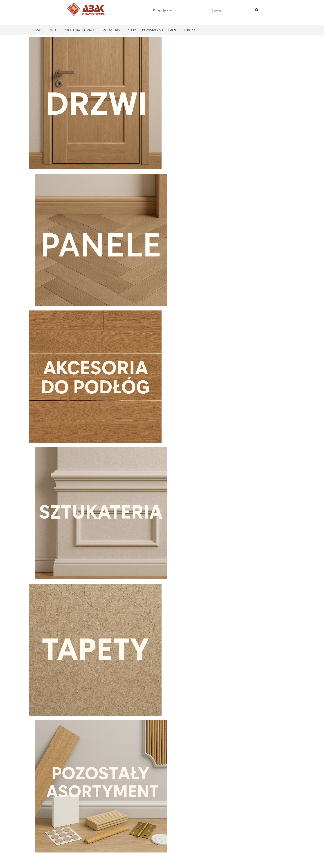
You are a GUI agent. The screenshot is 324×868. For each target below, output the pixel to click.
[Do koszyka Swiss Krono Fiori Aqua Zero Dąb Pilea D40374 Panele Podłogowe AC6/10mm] (61, 783)
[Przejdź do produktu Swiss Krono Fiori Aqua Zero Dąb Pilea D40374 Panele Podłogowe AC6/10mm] (61, 724)
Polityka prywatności (201, 834)
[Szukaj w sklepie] (229, 10)
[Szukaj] (257, 10)
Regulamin (36, 834)
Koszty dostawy (145, 840)
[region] (162, 502)
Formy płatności (145, 834)
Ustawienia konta (93, 840)
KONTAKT (248, 834)
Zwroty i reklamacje (42, 840)
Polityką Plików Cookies (135, 863)
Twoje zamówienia (94, 834)
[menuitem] (37, 30)
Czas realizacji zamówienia (152, 845)
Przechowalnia (91, 845)
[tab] (154, 550)
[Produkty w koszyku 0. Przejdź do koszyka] (160, 10)
